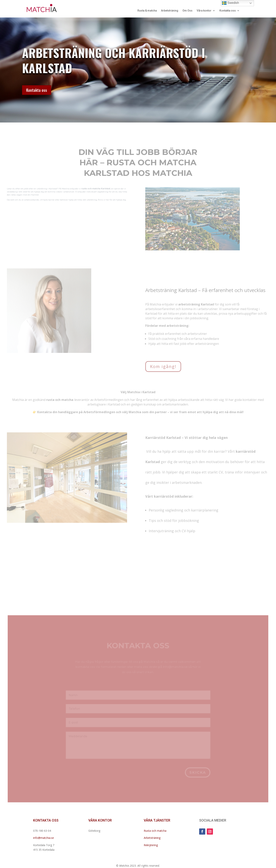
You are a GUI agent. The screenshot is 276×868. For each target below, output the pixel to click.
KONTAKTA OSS (46, 820)
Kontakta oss (228, 11)
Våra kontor (204, 11)
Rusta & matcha (147, 11)
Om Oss (187, 11)
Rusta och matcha (155, 831)
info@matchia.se (44, 838)
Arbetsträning (170, 11)
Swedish (230, 3)
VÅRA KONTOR (100, 820)
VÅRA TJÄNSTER (157, 820)
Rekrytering (151, 845)
